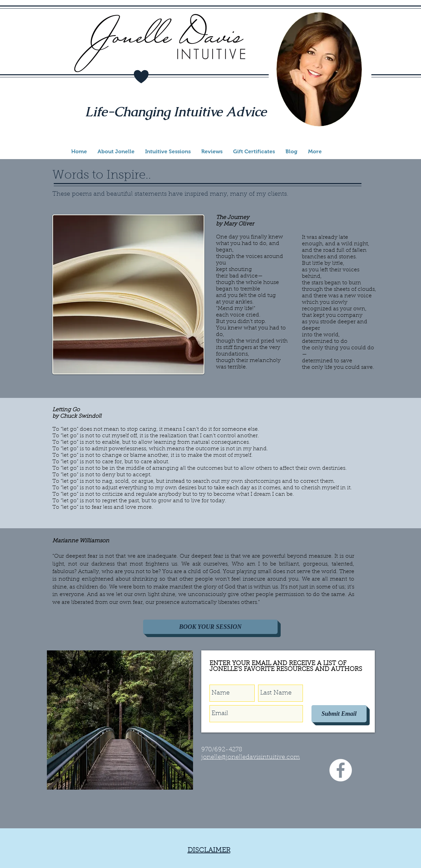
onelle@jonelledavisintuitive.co (248, 757)
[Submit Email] (339, 714)
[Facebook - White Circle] (341, 770)
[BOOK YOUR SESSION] (210, 627)
